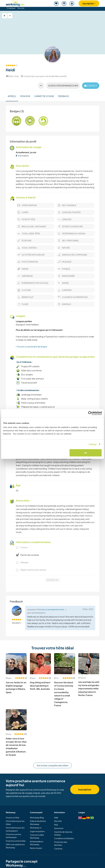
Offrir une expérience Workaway (15, 846)
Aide (56, 817)
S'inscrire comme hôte (16, 841)
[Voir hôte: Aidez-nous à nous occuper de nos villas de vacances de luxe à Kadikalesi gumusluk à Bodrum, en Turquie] (16, 720)
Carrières (58, 849)
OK (86, 453)
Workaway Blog (37, 817)
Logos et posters (37, 831)
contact (91, 86)
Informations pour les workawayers (15, 829)
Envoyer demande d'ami (63, 86)
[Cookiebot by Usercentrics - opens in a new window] (90, 413)
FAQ (56, 825)
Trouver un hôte (12, 817)
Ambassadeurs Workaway (37, 843)
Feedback (63, 96)
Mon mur (25, 96)
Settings (93, 444)
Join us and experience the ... (54, 609)
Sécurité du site (52, 580)
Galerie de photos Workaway (38, 822)
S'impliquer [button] (11, 8)
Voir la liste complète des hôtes (52, 765)
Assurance (59, 828)
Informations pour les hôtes (15, 822)
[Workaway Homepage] (15, 3)
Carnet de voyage (44, 96)
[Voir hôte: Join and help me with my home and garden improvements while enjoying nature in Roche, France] (89, 664)
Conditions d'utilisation (64, 838)
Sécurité (21, 8)
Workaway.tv (36, 828)
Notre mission (36, 848)
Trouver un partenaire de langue (31, 346)
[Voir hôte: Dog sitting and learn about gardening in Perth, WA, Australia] (40, 664)
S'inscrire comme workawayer (13, 836)
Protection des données (61, 843)
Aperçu (12, 96)
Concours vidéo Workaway (37, 836)
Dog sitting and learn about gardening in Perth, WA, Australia (40, 686)
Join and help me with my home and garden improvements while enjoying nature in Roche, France (89, 689)
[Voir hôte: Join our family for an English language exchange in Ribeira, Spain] (16, 664)
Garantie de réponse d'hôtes (63, 833)
